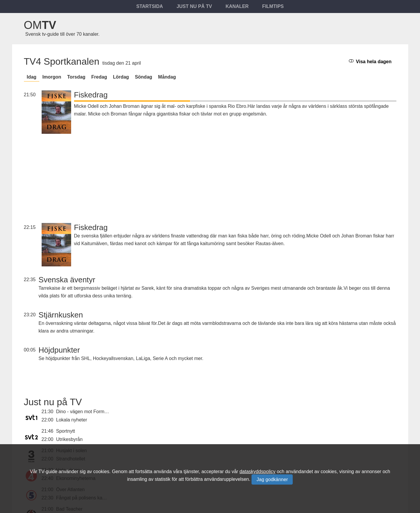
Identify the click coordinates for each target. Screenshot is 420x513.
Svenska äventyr (67, 280)
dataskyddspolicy (257, 472)
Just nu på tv (194, 6)
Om (40, 25)
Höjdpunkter (59, 350)
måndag (167, 77)
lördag (121, 77)
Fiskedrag (91, 95)
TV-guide (48, 472)
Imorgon (52, 77)
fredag (99, 77)
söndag (144, 77)
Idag (32, 77)
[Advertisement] (235, 171)
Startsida (150, 6)
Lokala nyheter (72, 420)
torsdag (76, 77)
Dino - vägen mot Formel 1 (84, 412)
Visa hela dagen (370, 61)
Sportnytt (66, 431)
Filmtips (273, 6)
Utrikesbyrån (69, 439)
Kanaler (237, 6)
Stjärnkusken (61, 315)
